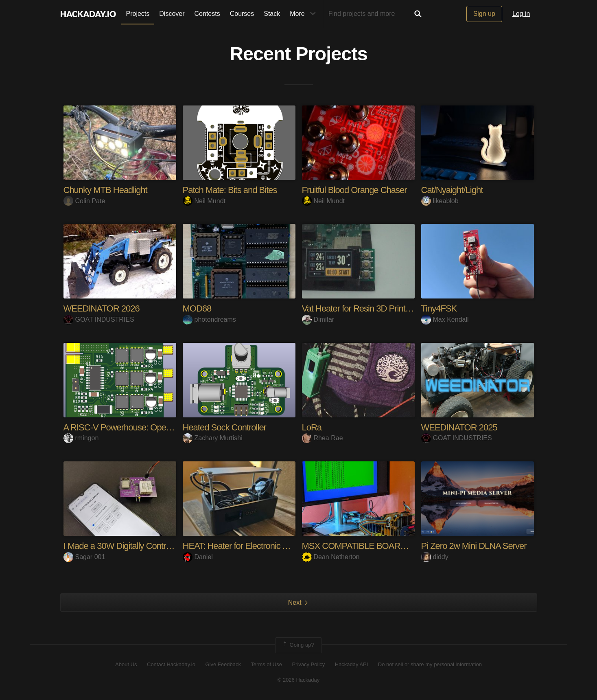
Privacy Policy (308, 664)
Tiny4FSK (439, 308)
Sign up (484, 14)
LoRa (312, 427)
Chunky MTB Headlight (105, 190)
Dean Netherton (331, 557)
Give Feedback (223, 664)
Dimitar (318, 319)
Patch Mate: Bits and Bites (230, 190)
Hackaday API (352, 664)
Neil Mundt (204, 201)
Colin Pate (84, 201)
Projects (138, 14)
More (304, 14)
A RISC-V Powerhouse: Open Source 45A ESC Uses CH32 (171, 427)
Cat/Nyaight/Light (452, 190)
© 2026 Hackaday (299, 680)
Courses (242, 14)
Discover (172, 14)
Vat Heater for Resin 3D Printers (359, 308)
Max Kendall (445, 319)
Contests (207, 14)
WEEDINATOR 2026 (102, 308)
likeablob (440, 201)
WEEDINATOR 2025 (459, 427)
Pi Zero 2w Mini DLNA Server (474, 546)
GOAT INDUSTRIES (99, 319)
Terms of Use (266, 664)
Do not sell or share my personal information (430, 664)
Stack (272, 14)
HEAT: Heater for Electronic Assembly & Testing (268, 546)
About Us (126, 664)
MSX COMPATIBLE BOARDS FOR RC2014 (383, 546)
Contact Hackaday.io (171, 664)
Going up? (298, 645)
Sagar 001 (84, 557)
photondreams (209, 319)
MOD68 (197, 308)
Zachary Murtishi (213, 438)
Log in (521, 14)
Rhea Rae (323, 438)
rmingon (81, 438)
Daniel (198, 557)
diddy (435, 557)
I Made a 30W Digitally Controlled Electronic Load (152, 546)
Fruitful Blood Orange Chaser (354, 190)
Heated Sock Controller (224, 427)
